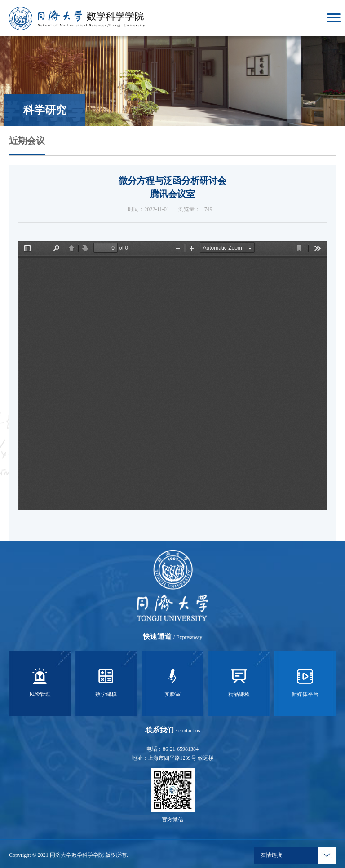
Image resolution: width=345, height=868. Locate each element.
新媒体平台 (305, 681)
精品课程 (239, 681)
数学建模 (106, 681)
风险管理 (40, 681)
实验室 (172, 681)
